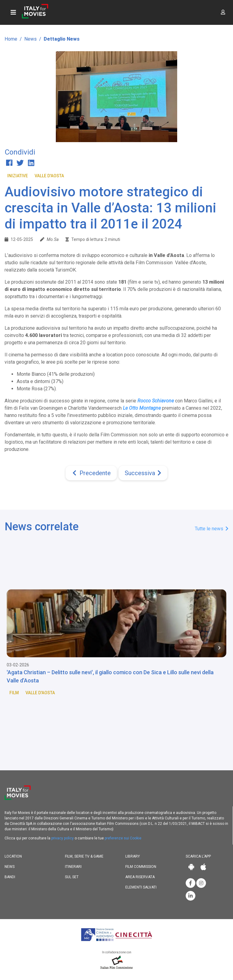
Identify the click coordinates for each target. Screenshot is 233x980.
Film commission (141, 867)
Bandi (10, 877)
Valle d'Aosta (49, 176)
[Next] (143, 473)
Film (14, 693)
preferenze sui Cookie (123, 838)
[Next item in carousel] (219, 648)
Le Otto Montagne (142, 408)
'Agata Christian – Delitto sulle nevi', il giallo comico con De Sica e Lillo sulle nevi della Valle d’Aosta (110, 676)
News (30, 39)
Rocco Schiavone (156, 401)
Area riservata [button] (140, 877)
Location (13, 856)
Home (11, 39)
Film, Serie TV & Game (84, 856)
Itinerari (73, 867)
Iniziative (18, 176)
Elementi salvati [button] (141, 887)
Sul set (72, 877)
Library (133, 856)
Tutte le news (212, 529)
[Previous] (91, 473)
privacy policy (62, 838)
